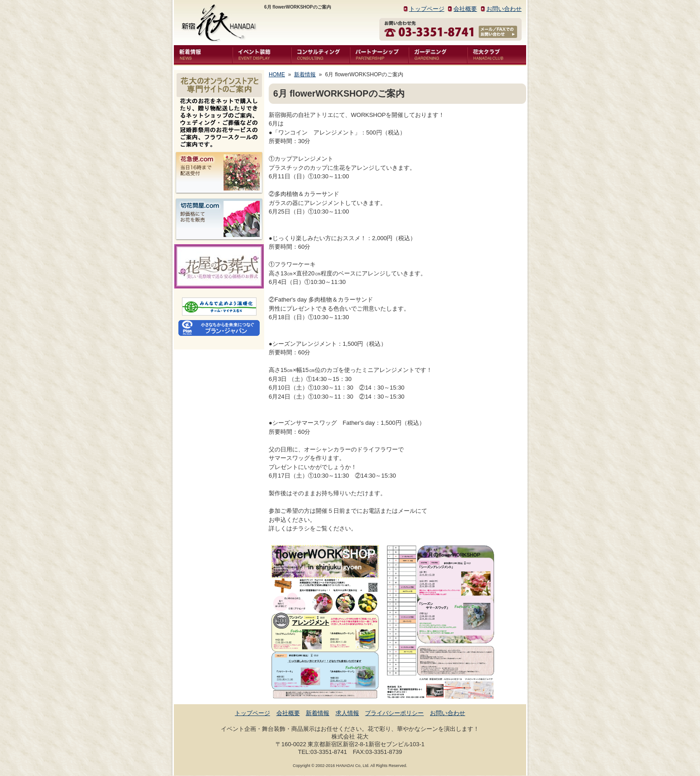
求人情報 (347, 713)
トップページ (427, 9)
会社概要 (465, 9)
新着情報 (305, 74)
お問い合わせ (504, 9)
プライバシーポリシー (394, 713)
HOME (277, 74)
